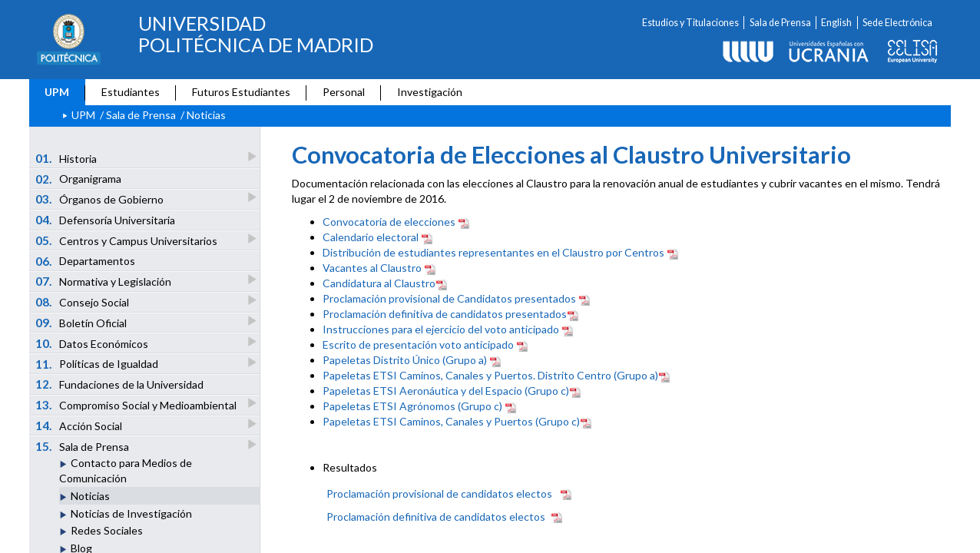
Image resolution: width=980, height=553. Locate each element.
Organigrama (79, 179)
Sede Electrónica (897, 23)
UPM (57, 92)
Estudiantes (131, 92)
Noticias (90, 496)
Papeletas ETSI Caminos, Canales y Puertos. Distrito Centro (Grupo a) (490, 375)
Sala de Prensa (780, 23)
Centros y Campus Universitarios (127, 240)
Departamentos (86, 261)
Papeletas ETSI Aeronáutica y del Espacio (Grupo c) (446, 391)
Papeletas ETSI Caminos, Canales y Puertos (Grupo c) (451, 421)
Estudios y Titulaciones (690, 23)
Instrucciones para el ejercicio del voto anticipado (441, 329)
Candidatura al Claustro (379, 283)
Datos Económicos (93, 343)
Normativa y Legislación (104, 281)
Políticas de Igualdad (98, 364)
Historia (67, 158)
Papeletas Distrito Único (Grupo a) (405, 360)
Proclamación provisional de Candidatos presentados (449, 298)
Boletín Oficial (82, 322)
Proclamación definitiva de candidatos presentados (445, 314)
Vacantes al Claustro (372, 268)
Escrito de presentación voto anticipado (418, 344)
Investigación (430, 92)
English (836, 23)
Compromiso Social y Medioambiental (137, 404)
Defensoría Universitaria (106, 220)
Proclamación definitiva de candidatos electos (436, 517)
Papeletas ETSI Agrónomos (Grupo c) (412, 406)
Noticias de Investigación (131, 513)
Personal (344, 92)
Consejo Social (83, 301)
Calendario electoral (371, 237)
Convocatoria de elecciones (389, 222)
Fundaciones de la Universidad (120, 384)
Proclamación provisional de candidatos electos (439, 493)
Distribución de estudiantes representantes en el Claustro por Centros (493, 252)
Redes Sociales (107, 530)
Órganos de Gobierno (101, 199)
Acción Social (80, 425)
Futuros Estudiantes (241, 92)
